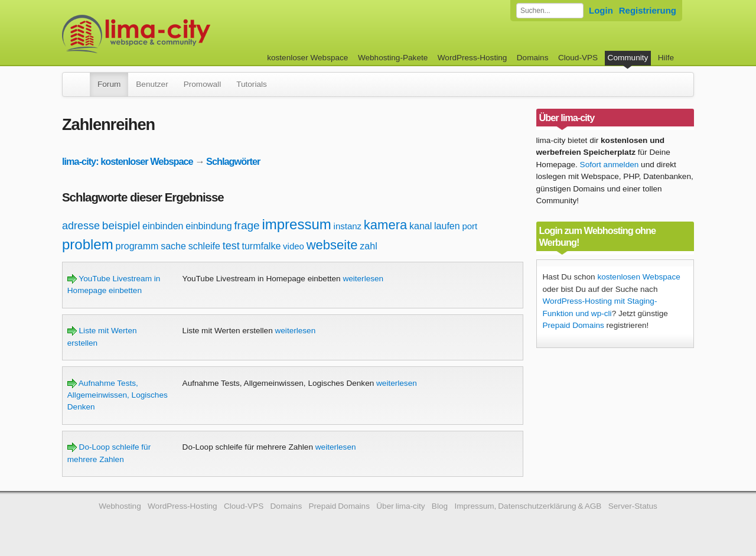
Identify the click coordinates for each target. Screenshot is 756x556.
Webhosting (120, 506)
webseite (332, 245)
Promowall (202, 84)
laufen (447, 226)
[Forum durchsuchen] (550, 11)
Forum (109, 84)
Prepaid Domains (573, 325)
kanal (421, 226)
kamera (385, 225)
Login (601, 10)
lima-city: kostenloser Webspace (128, 161)
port (470, 226)
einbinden (163, 226)
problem (88, 244)
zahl (368, 246)
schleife (204, 246)
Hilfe (666, 58)
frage (247, 225)
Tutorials (252, 84)
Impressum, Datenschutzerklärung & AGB (528, 506)
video (294, 246)
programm (137, 246)
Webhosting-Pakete (393, 58)
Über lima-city (400, 506)
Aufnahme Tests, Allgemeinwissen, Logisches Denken (118, 395)
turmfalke (262, 246)
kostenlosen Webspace (638, 277)
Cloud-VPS (578, 58)
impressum (296, 224)
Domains (533, 58)
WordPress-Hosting (472, 58)
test (231, 246)
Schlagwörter (233, 161)
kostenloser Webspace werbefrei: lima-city (180, 34)
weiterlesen (363, 279)
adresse (81, 226)
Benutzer (152, 84)
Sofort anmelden (610, 165)
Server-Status (633, 506)
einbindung (208, 226)
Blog (440, 506)
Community (628, 58)
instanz (348, 226)
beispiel (121, 225)
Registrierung (648, 10)
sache (173, 246)
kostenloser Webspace (307, 58)
